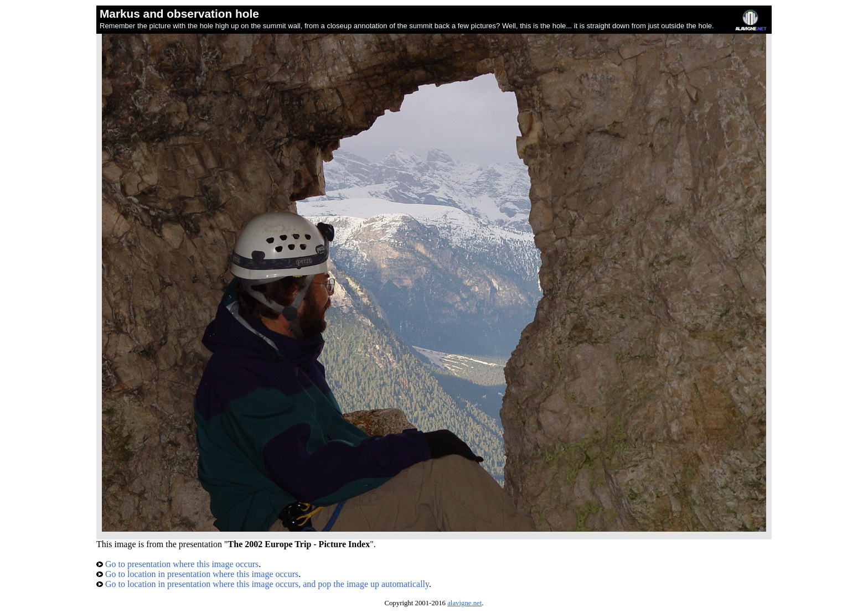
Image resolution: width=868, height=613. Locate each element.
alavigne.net (464, 603)
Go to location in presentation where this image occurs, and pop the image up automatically (263, 584)
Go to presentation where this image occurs (177, 564)
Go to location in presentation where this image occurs (197, 574)
